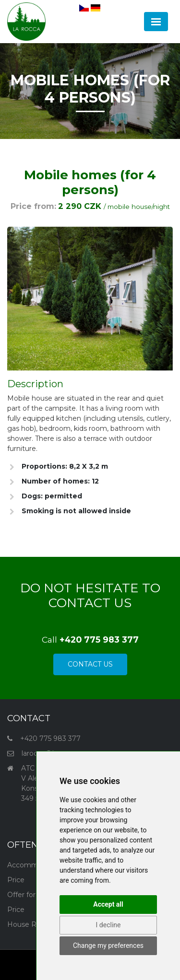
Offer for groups (34, 895)
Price (16, 880)
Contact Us (90, 664)
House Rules (29, 924)
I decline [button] (108, 925)
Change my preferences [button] (108, 945)
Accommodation (36, 865)
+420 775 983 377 (50, 738)
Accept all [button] (108, 904)
